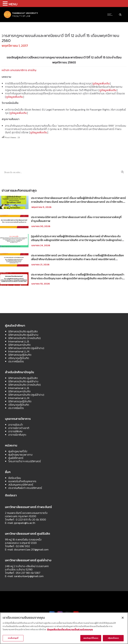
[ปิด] (123, 618)
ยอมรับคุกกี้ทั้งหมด (91, 638)
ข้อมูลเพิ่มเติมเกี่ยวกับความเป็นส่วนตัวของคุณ (70, 629)
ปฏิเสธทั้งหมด (113, 638)
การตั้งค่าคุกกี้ (13, 638)
